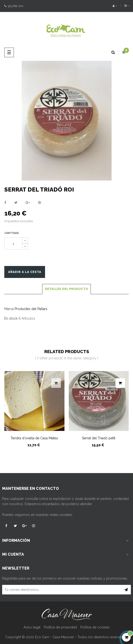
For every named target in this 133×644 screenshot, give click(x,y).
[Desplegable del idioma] (125, 6)
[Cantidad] (13, 243)
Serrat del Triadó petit (99, 438)
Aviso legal (32, 627)
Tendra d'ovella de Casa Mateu (34, 438)
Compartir (5, 203)
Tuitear (16, 203)
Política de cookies (95, 627)
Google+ (28, 203)
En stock (11, 318)
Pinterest (40, 203)
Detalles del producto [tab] (66, 289)
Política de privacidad (60, 627)
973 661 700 (14, 6)
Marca (9, 309)
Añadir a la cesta (25, 272)
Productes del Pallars (31, 309)
